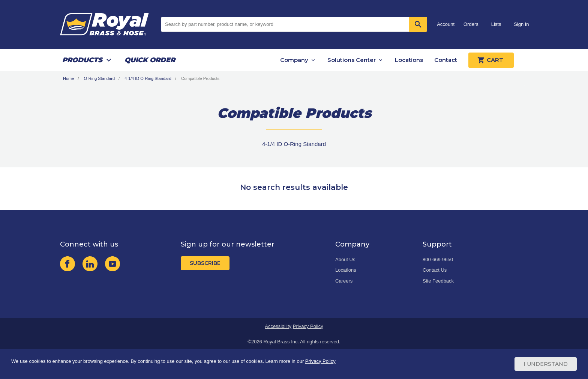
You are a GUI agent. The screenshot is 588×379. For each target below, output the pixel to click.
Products (82, 60)
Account (446, 24)
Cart (491, 60)
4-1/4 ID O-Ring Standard (148, 78)
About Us (345, 259)
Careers (344, 281)
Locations (409, 60)
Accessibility (278, 326)
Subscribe (205, 263)
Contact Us (435, 270)
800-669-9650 (438, 259)
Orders (471, 24)
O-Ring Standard (99, 78)
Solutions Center (352, 60)
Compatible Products (200, 78)
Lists (496, 24)
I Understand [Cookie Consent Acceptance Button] (546, 364)
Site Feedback (438, 281)
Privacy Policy (308, 326)
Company (294, 60)
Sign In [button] (521, 24)
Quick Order (150, 60)
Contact (446, 60)
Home (68, 78)
